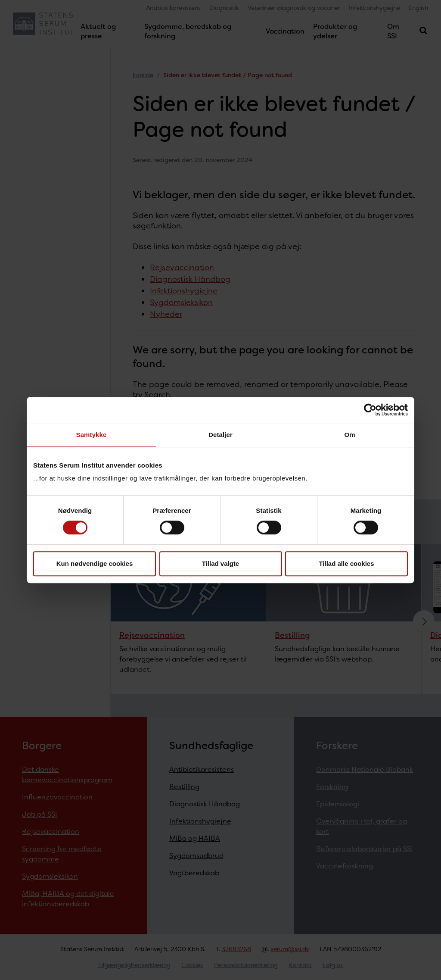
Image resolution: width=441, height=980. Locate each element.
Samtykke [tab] (92, 435)
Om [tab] (349, 435)
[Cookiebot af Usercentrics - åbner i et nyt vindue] (370, 410)
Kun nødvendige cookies (95, 563)
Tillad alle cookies (346, 563)
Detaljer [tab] (220, 435)
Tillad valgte (220, 563)
